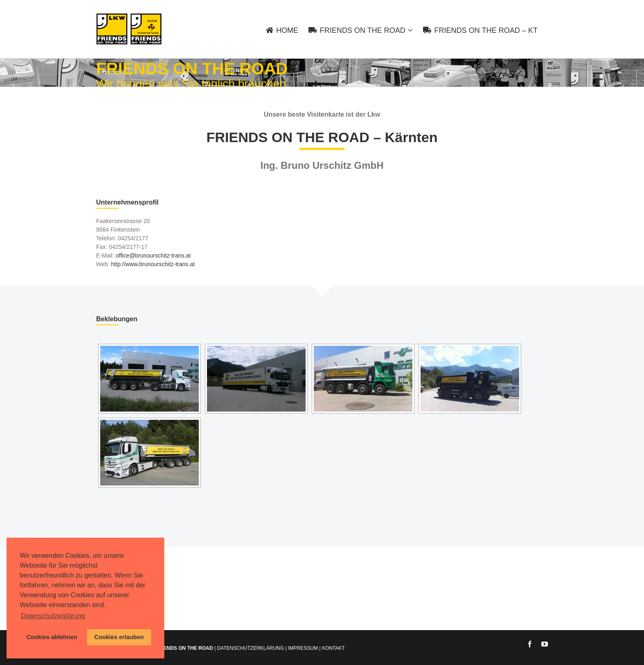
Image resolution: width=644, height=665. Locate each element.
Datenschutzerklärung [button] (53, 616)
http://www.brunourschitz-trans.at (153, 264)
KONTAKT (333, 648)
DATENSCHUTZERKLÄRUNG (250, 648)
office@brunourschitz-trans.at (153, 255)
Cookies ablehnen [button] (52, 637)
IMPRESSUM (303, 648)
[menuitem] (287, 29)
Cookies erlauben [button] (119, 637)
